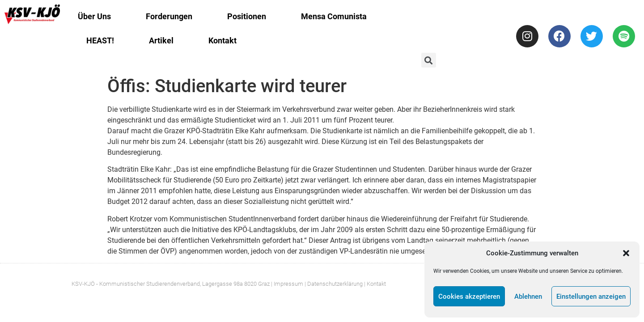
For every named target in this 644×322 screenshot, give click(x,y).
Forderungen (169, 16)
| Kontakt (375, 284)
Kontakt (222, 40)
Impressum (288, 284)
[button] (626, 253)
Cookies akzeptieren (469, 297)
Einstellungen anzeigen (591, 297)
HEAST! (100, 40)
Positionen (247, 16)
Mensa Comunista (334, 16)
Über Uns (94, 16)
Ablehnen (528, 297)
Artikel (161, 40)
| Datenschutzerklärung (334, 284)
